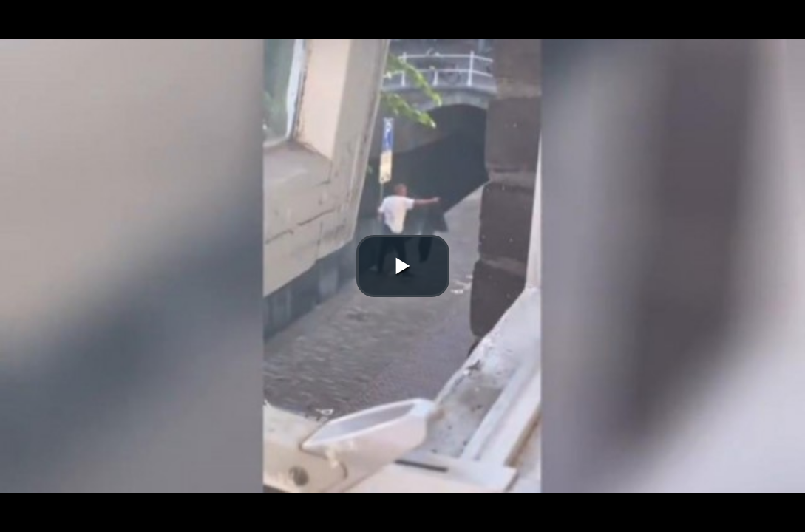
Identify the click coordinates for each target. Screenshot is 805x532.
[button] (403, 266)
